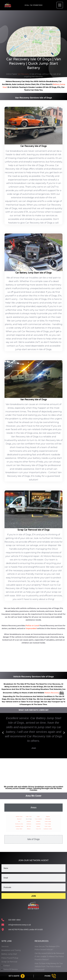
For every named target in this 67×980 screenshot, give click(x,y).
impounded (31, 628)
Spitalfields (38, 824)
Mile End (29, 826)
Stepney (38, 826)
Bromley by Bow (19, 824)
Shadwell (38, 821)
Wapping (48, 816)
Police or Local (32, 625)
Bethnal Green (19, 816)
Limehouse (29, 824)
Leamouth (29, 821)
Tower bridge (48, 824)
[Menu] (60, 5)
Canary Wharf (19, 829)
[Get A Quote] (17, 976)
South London (48, 826)
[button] (3, 733)
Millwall (29, 829)
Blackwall (19, 819)
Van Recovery (23, 74)
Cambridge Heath (19, 826)
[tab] (33, 808)
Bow (19, 821)
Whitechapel (48, 819)
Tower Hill (38, 829)
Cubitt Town (29, 816)
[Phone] (50, 976)
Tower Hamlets (38, 819)
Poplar (38, 816)
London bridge (48, 821)
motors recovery (52, 693)
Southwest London (48, 829)
